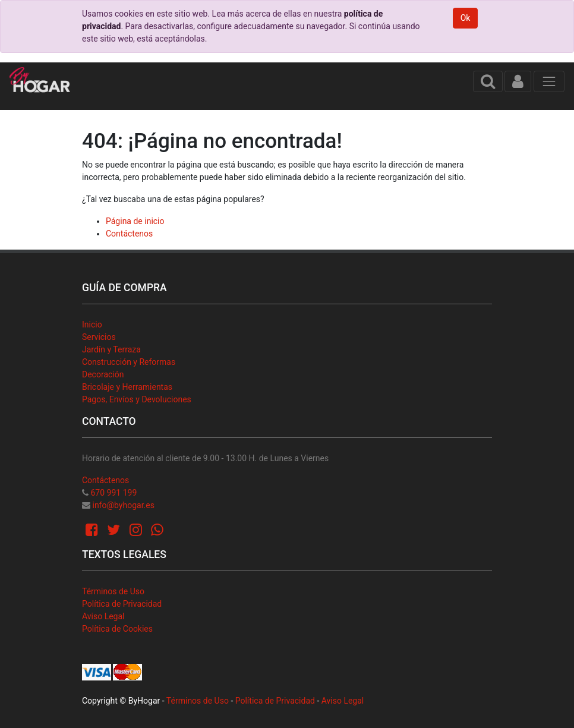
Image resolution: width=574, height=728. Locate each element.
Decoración (103, 374)
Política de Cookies (117, 629)
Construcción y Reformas (129, 362)
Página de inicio (135, 221)
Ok (466, 18)
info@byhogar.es (123, 505)
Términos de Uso (113, 591)
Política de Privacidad (122, 604)
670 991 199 (113, 493)
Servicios (99, 337)
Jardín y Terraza (111, 349)
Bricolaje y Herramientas (127, 387)
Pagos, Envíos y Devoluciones (137, 399)
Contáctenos (129, 234)
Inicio (92, 324)
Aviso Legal (103, 616)
